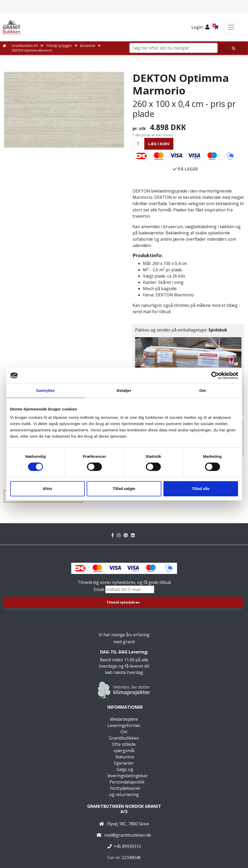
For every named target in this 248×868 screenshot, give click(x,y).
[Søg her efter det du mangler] (232, 48)
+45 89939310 (127, 846)
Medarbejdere (124, 719)
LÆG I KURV (159, 144)
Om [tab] (203, 390)
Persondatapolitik (127, 782)
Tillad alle (201, 489)
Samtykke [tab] (45, 390)
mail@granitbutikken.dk (128, 835)
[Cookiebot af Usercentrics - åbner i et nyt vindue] (215, 375)
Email (100, 589)
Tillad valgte (124, 489)
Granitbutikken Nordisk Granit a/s (124, 809)
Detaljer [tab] (124, 390)
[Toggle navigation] (231, 27)
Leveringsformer (124, 725)
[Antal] (138, 143)
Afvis (48, 489)
